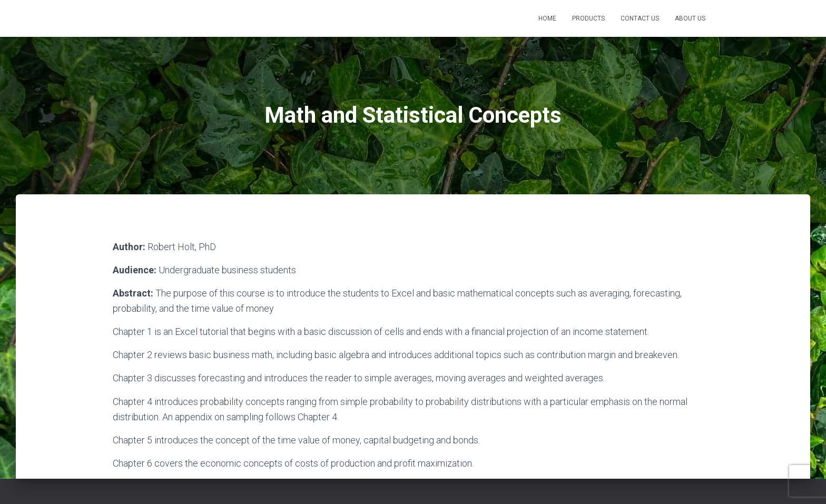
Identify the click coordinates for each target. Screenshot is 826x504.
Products (588, 18)
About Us (690, 18)
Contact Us (640, 18)
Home (547, 18)
